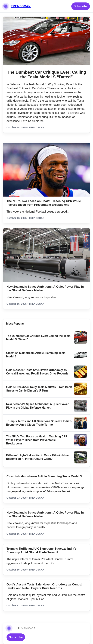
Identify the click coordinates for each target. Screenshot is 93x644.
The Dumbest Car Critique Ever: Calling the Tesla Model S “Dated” (46, 75)
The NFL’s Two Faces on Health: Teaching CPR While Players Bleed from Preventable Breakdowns (37, 440)
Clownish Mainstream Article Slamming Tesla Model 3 (44, 476)
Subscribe (81, 6)
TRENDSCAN (21, 6)
